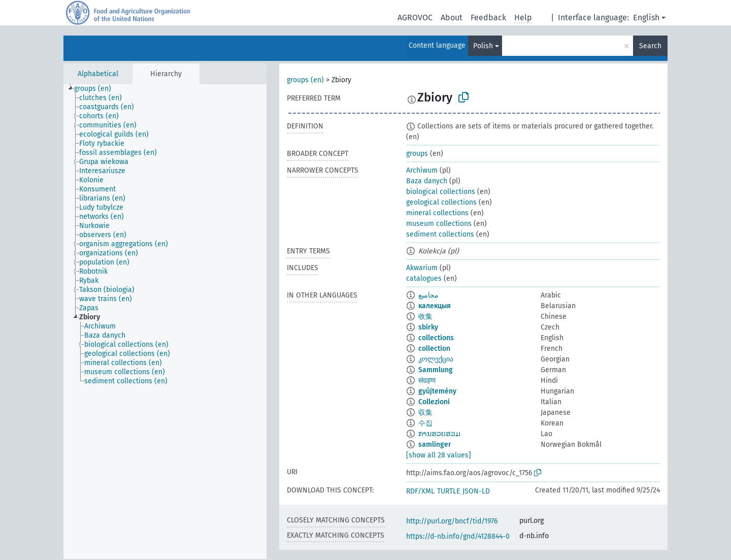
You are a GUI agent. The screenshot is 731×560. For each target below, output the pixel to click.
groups (417, 154)
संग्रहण (427, 381)
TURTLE (448, 491)
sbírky (428, 327)
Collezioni (434, 402)
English (646, 18)
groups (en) (305, 80)
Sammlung (436, 370)
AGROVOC (415, 18)
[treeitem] (97, 89)
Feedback (488, 18)
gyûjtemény (437, 391)
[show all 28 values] (439, 455)
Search (650, 46)
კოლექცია (436, 359)
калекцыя (435, 306)
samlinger (435, 444)
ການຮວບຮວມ (439, 434)
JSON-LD (476, 491)
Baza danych (427, 181)
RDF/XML (420, 491)
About (452, 18)
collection (434, 349)
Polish (483, 46)
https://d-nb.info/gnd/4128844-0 (458, 536)
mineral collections (437, 213)
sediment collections (440, 234)
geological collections (441, 202)
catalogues (424, 278)
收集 (425, 317)
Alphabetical (98, 74)
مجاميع (428, 295)
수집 (425, 423)
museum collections (439, 224)
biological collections (441, 192)
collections (436, 338)
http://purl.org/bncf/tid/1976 (452, 521)
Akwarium (422, 268)
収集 (425, 413)
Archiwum (422, 170)
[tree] (165, 322)
